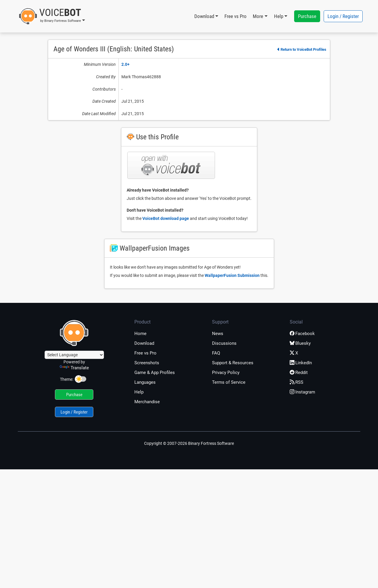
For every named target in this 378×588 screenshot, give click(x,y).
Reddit (299, 373)
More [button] (258, 16)
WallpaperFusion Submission (232, 275)
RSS (296, 382)
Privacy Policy (226, 373)
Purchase (307, 16)
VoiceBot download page (166, 218)
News (218, 334)
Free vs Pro (236, 16)
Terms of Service (229, 382)
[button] (52, 16)
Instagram (302, 392)
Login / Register (343, 16)
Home (140, 334)
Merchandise (147, 402)
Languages (145, 382)
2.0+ (126, 64)
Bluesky (300, 343)
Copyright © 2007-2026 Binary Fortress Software (189, 443)
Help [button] (279, 16)
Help (139, 392)
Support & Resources (233, 363)
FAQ (216, 353)
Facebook (302, 334)
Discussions (224, 343)
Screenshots (147, 363)
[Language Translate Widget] (74, 355)
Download (144, 343)
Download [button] (204, 16)
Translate (74, 368)
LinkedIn (301, 363)
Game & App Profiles (155, 373)
